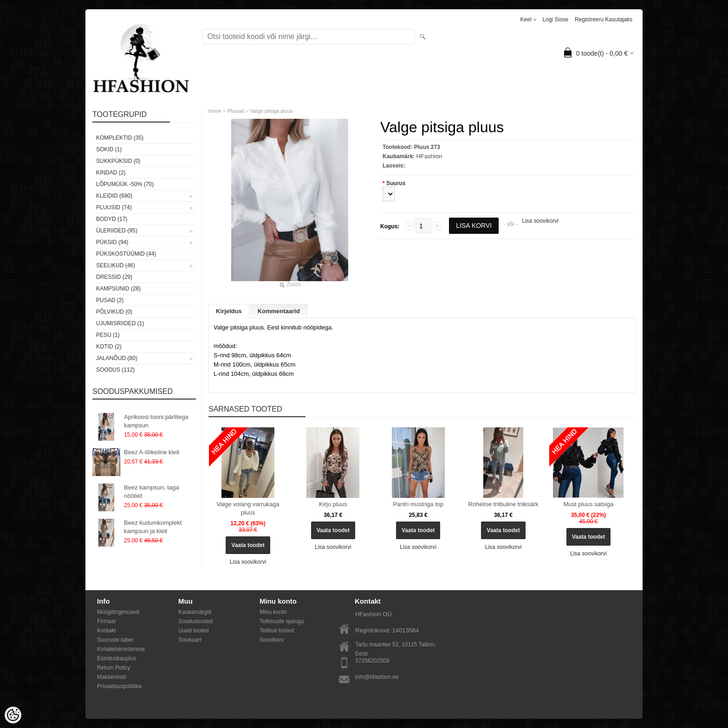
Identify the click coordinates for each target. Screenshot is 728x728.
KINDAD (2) (111, 173)
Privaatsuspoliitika (119, 686)
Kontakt (107, 631)
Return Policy (114, 668)
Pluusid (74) (114, 207)
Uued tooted (193, 631)
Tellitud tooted (277, 631)
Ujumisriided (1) (120, 323)
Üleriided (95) (117, 231)
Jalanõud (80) (117, 358)
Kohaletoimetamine (121, 649)
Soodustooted (195, 621)
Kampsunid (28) (118, 289)
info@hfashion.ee (377, 677)
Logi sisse (556, 19)
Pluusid (236, 111)
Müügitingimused (118, 612)
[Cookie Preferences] (13, 715)
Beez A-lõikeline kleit (152, 452)
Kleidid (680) (114, 196)
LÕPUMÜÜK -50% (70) (125, 184)
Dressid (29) (114, 277)
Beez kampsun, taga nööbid (152, 492)
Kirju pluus (333, 504)
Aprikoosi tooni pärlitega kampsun (156, 421)
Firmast (106, 621)
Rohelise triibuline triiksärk (504, 504)
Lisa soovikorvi (540, 221)
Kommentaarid (279, 311)
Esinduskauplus (117, 658)
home (215, 111)
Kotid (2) (109, 347)
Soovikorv (272, 640)
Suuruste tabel (115, 640)
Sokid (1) (109, 149)
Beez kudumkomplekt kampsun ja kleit (153, 527)
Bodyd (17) (112, 219)
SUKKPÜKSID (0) (118, 161)
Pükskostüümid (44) (126, 254)
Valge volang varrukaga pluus (248, 508)
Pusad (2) (110, 300)
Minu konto (273, 612)
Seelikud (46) (116, 265)
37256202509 (372, 661)
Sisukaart (190, 640)
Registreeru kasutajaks (604, 19)
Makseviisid (111, 677)
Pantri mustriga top (418, 504)
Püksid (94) (112, 242)
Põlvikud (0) (114, 312)
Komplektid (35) (120, 138)
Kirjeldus (229, 311)
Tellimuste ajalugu (282, 621)
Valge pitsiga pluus (272, 111)
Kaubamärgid (195, 612)
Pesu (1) (108, 335)
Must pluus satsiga (589, 504)
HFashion (429, 156)
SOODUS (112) (115, 370)
